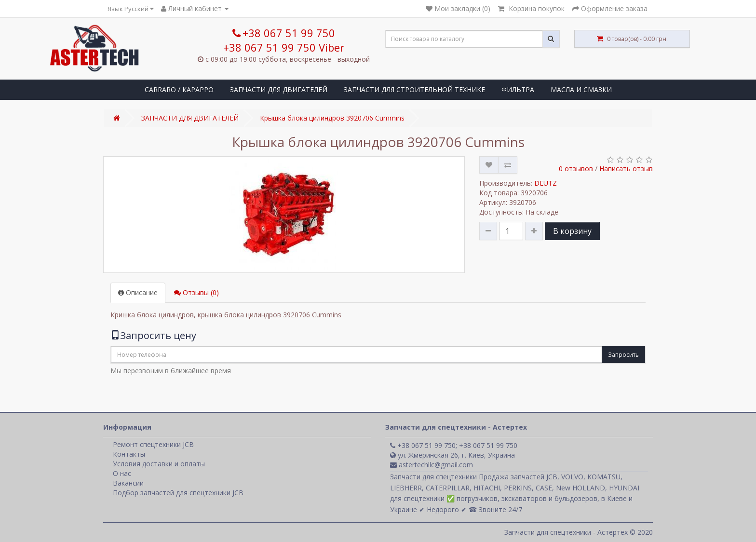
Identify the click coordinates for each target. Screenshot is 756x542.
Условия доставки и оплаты (159, 464)
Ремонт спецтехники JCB (153, 444)
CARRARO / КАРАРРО (179, 89)
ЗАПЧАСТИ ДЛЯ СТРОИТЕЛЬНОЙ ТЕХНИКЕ (414, 89)
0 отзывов (576, 169)
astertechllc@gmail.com (432, 465)
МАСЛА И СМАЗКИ (581, 89)
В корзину (572, 231)
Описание (138, 292)
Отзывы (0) (196, 292)
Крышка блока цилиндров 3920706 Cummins (332, 118)
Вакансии (128, 483)
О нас (122, 473)
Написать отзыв (626, 169)
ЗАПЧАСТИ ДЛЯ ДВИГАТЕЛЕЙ (279, 89)
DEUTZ (546, 183)
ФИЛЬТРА (518, 89)
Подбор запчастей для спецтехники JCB (178, 493)
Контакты (129, 454)
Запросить (623, 355)
